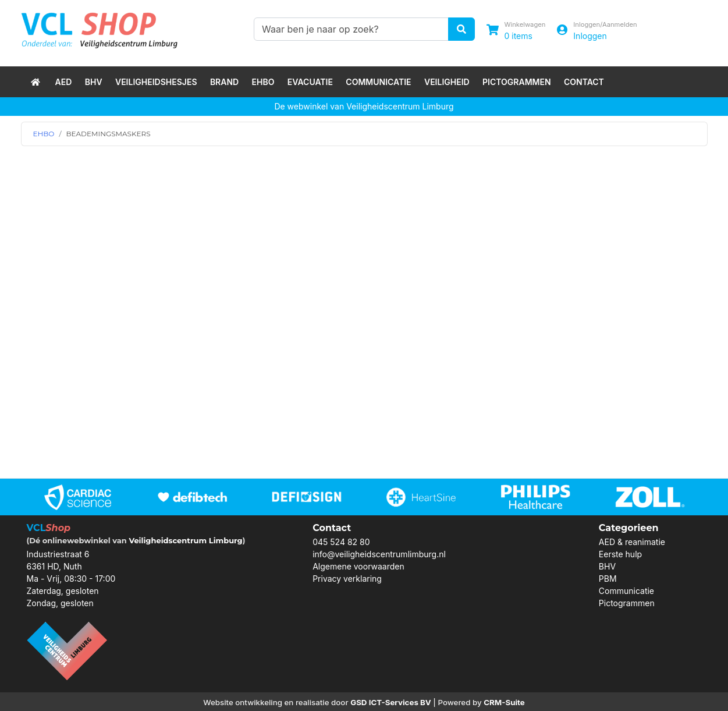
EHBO (263, 82)
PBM (608, 579)
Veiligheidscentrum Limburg (185, 540)
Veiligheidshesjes (156, 82)
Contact (584, 82)
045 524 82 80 (341, 542)
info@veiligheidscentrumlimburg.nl (379, 554)
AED (64, 82)
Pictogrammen (517, 82)
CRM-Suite (504, 702)
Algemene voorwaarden (358, 566)
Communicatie (378, 82)
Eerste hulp (620, 554)
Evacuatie (310, 82)
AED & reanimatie (632, 542)
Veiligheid (447, 82)
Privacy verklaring (347, 579)
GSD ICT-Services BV (391, 702)
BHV (94, 82)
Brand (224, 82)
